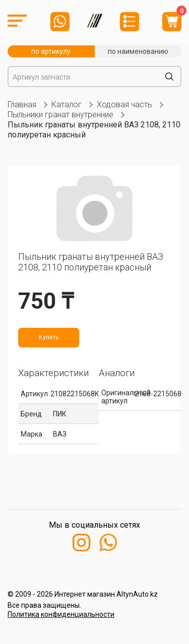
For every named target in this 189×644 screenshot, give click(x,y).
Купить (49, 337)
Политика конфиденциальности (61, 614)
